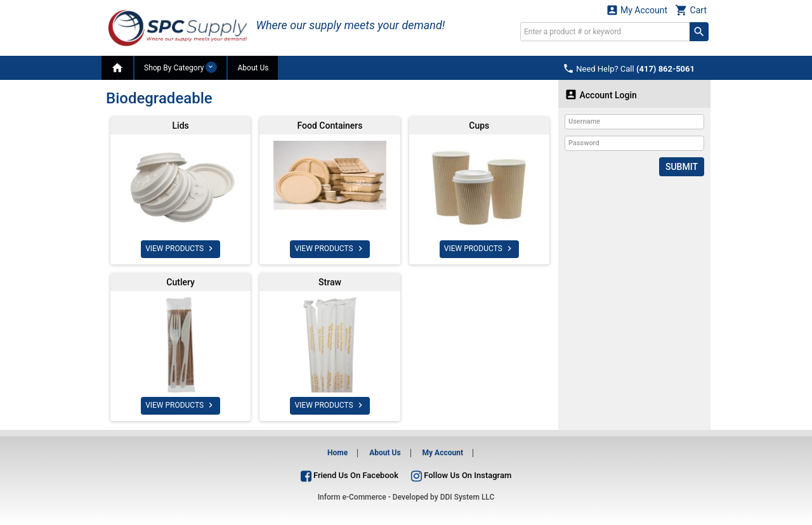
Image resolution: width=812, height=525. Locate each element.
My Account (637, 10)
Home (337, 453)
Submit (682, 167)
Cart (691, 10)
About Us (253, 68)
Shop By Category (180, 67)
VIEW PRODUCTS (180, 249)
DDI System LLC (468, 497)
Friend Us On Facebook (350, 475)
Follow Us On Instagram (461, 475)
